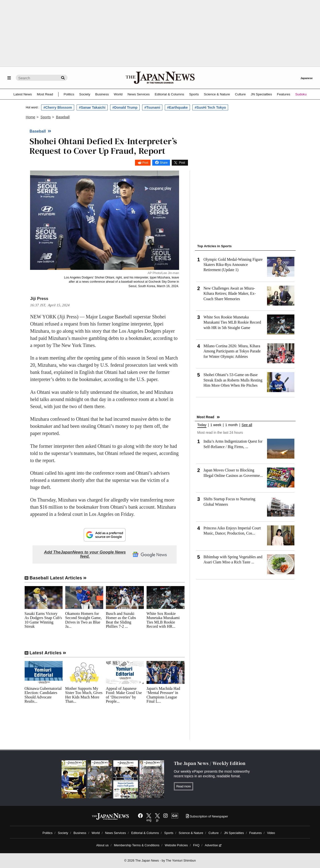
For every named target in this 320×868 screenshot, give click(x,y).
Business (102, 94)
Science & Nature (217, 94)
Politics (69, 94)
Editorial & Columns (169, 94)
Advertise (213, 845)
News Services (139, 94)
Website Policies (176, 845)
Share (164, 163)
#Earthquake (177, 107)
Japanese (306, 78)
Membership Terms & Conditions (137, 845)
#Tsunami (152, 107)
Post (145, 163)
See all (247, 425)
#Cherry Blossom (58, 107)
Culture (240, 94)
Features (284, 94)
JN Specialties (261, 94)
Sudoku (301, 94)
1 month (231, 425)
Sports (194, 94)
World (118, 94)
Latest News (23, 94)
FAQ (196, 845)
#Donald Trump (125, 107)
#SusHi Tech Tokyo (210, 107)
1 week (216, 425)
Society (85, 94)
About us (102, 845)
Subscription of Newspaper (207, 816)
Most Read (45, 94)
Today (202, 425)
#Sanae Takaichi (92, 107)
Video (271, 833)
